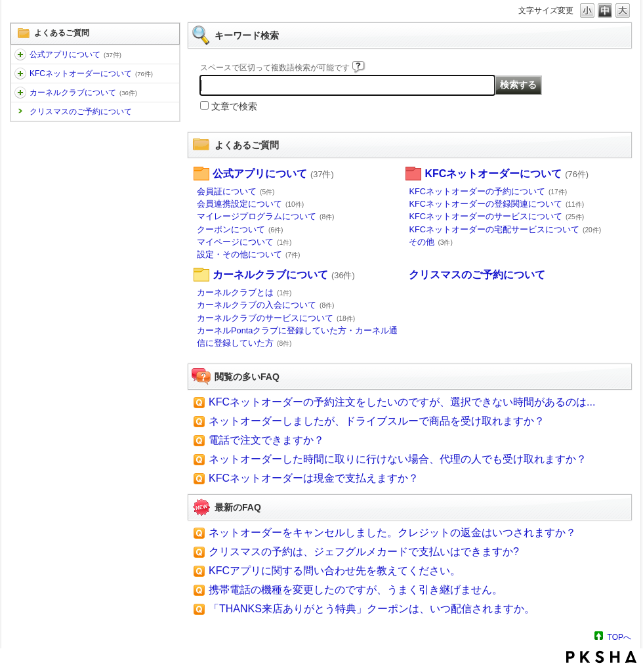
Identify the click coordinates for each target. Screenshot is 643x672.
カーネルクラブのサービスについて (276, 318)
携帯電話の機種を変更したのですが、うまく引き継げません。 (356, 590)
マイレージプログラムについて (266, 216)
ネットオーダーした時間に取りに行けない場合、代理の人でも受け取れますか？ (398, 459)
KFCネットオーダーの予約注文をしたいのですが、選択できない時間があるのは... (402, 402)
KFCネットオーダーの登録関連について (496, 204)
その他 (431, 242)
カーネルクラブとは (244, 292)
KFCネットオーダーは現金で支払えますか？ (314, 478)
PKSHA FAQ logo (601, 657)
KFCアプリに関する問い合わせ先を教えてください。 (335, 571)
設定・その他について (249, 254)
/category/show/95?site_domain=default (20, 93)
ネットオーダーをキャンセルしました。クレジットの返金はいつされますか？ (392, 533)
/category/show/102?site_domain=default (20, 54)
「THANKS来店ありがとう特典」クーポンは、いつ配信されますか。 (372, 609)
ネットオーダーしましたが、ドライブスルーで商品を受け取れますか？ (377, 421)
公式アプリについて (75, 54)
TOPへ (619, 637)
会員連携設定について (250, 204)
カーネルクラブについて (83, 93)
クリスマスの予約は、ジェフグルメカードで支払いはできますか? (364, 552)
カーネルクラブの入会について (266, 305)
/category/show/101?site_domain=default (20, 73)
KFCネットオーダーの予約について (488, 191)
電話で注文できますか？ (266, 440)
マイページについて (244, 242)
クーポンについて (240, 229)
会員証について (236, 191)
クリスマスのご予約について (81, 112)
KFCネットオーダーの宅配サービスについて (505, 229)
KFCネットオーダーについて (91, 73)
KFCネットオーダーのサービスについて (496, 216)
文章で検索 (234, 106)
